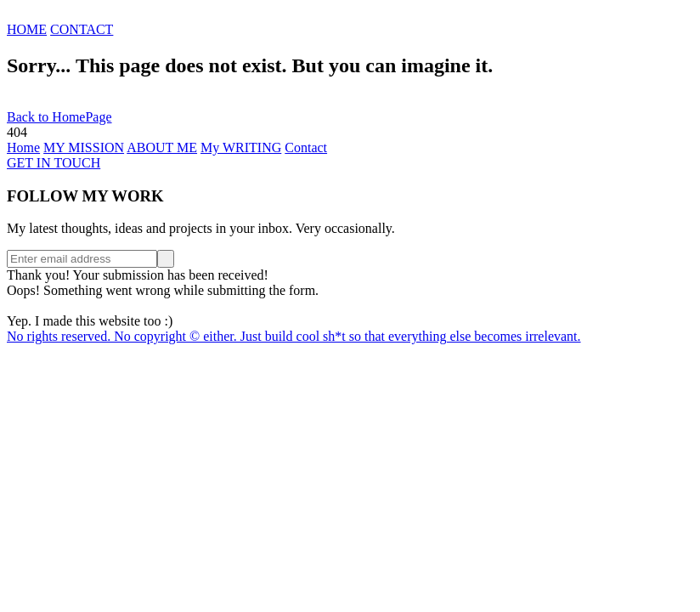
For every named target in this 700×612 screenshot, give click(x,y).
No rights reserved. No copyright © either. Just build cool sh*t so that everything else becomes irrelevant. (294, 336)
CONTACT (82, 29)
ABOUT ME (162, 147)
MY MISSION (84, 147)
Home (23, 147)
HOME (27, 29)
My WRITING (241, 147)
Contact (306, 147)
